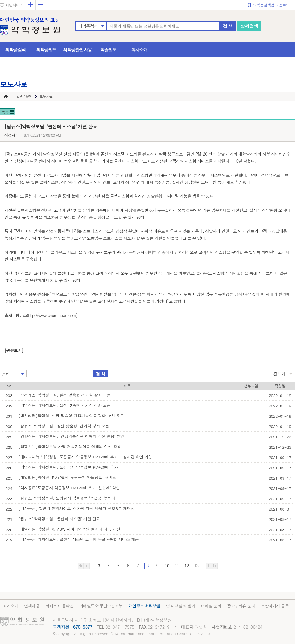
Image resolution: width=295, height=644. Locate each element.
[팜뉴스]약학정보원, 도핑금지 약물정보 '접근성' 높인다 (67, 498)
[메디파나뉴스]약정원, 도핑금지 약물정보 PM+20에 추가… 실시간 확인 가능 (86, 457)
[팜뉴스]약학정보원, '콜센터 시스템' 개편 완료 (59, 519)
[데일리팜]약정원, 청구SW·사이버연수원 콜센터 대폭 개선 (69, 529)
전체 (6, 374)
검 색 (228, 26)
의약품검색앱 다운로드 (271, 5)
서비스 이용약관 (59, 606)
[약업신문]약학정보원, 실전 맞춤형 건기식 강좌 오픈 (65, 405)
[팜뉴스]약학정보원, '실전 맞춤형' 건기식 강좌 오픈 (64, 426)
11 (177, 566)
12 (186, 566)
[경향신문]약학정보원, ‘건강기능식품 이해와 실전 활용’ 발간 (72, 436)
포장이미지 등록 (275, 606)
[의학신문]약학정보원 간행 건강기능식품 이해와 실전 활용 (70, 446)
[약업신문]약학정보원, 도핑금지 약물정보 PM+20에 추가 (68, 467)
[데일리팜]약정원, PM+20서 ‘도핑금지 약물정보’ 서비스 (67, 477)
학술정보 (109, 50)
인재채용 (32, 606)
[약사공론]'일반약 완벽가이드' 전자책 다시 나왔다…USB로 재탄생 (77, 508)
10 (167, 566)
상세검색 (249, 26)
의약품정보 (47, 50)
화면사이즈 (14, 5)
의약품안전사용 (78, 50)
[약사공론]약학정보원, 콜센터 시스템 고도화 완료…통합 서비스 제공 (79, 539)
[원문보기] (14, 350)
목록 (5, 112)
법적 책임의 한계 (181, 606)
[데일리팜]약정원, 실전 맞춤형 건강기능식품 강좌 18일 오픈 (71, 416)
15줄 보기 (277, 374)
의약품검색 (88, 26)
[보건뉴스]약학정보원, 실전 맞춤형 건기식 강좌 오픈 (65, 395)
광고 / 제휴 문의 (241, 606)
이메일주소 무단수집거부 (101, 606)
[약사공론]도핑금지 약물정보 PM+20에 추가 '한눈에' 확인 (69, 488)
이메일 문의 (211, 606)
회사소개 (140, 50)
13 (196, 566)
